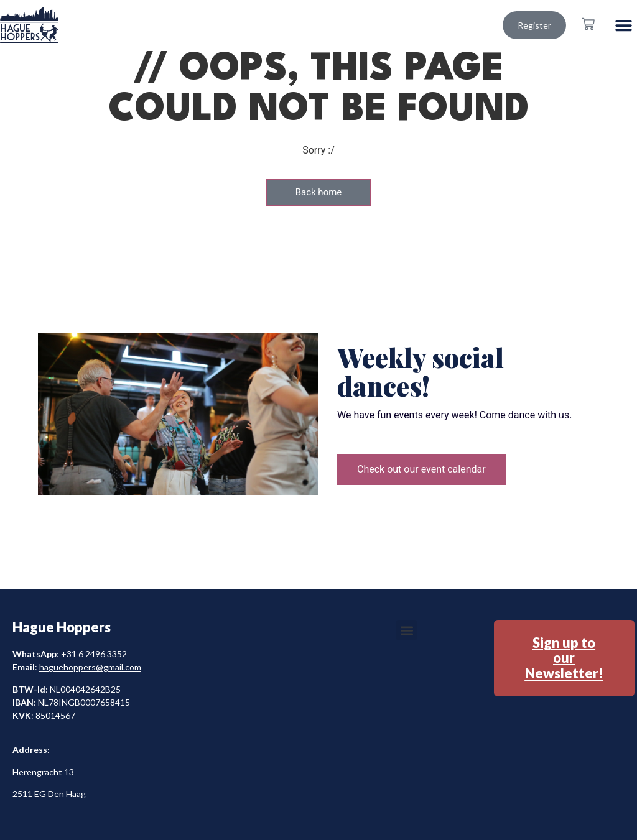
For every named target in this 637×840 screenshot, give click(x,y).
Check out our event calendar (421, 469)
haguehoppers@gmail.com (90, 667)
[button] (624, 25)
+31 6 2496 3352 (94, 654)
